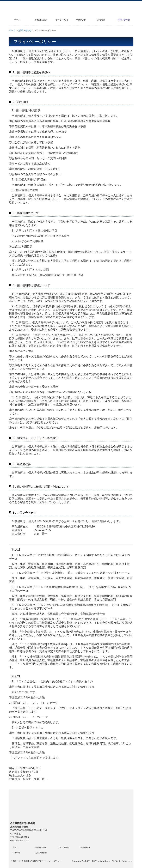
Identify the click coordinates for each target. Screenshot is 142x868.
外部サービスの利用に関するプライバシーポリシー (36, 861)
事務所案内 (81, 20)
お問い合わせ (124, 20)
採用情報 (101, 20)
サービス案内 (62, 20)
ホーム (17, 20)
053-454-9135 (42, 530)
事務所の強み (41, 20)
